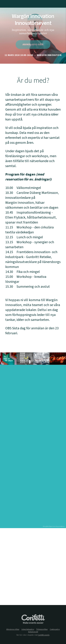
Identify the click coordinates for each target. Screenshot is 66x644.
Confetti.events (44, 635)
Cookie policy (55, 629)
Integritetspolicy (28, 629)
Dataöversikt (33, 632)
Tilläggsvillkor (42, 629)
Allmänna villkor (13, 629)
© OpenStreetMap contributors (57, 527)
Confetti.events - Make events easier (33, 619)
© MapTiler (46, 527)
